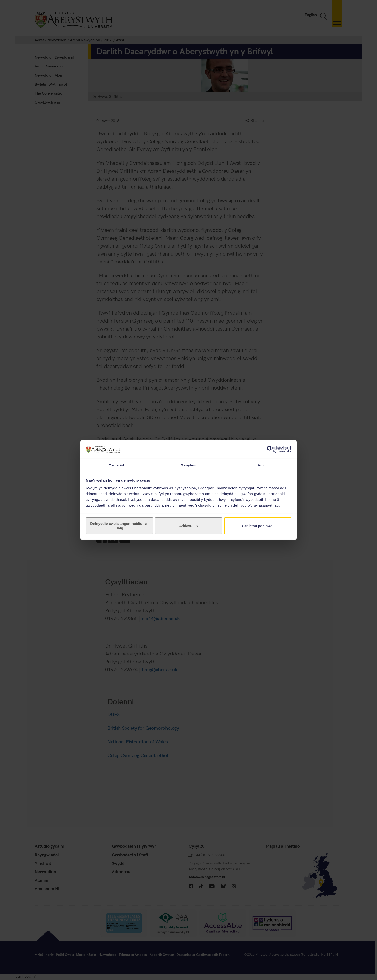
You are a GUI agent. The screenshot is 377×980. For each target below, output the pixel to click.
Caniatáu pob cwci (258, 526)
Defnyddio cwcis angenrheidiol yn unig (119, 526)
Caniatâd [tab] (116, 465)
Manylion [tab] (188, 465)
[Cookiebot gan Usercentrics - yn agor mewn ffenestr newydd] (270, 449)
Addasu (189, 526)
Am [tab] (261, 465)
